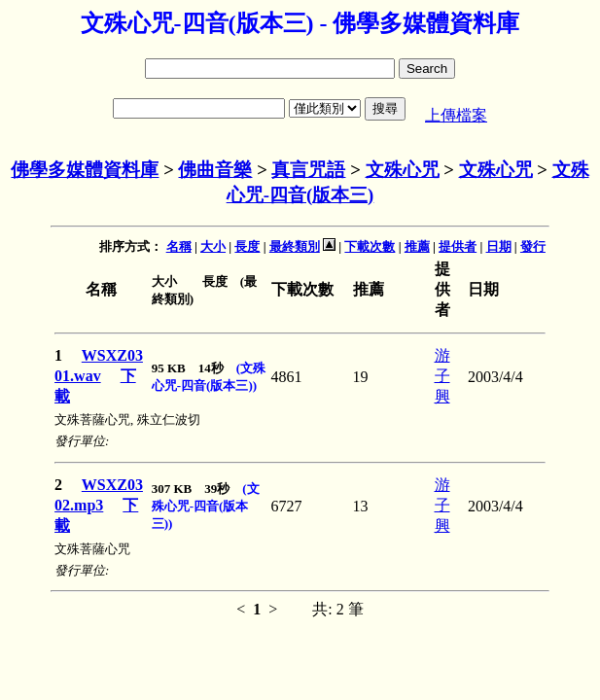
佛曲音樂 (215, 170)
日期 (499, 246)
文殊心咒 (403, 170)
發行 (533, 246)
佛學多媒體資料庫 (85, 170)
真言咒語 (308, 170)
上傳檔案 (456, 115)
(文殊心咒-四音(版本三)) (206, 506)
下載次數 (370, 246)
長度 (247, 246)
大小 (213, 246)
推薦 (417, 246)
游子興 (442, 376)
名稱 (179, 246)
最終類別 (295, 246)
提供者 (458, 246)
